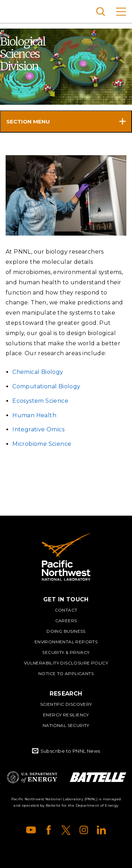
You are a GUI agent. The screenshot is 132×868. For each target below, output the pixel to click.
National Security (66, 725)
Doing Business (66, 631)
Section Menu (28, 122)
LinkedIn (101, 830)
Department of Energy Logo (32, 777)
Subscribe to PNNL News (70, 751)
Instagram (84, 830)
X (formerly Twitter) (66, 830)
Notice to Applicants (66, 673)
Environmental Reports (66, 642)
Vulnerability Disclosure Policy (66, 663)
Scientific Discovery (66, 704)
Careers (66, 621)
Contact (66, 610)
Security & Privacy (66, 652)
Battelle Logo (98, 777)
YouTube (31, 830)
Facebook (49, 830)
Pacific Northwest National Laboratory (17, 11)
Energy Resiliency (66, 715)
